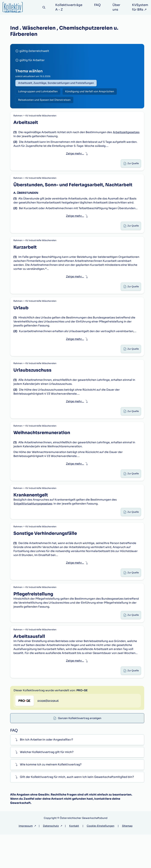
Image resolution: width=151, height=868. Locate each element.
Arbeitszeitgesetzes (28, 139)
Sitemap (127, 859)
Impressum (26, 859)
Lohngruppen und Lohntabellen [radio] (39, 92)
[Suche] (44, 7)
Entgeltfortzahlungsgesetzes (34, 523)
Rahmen (18, 118)
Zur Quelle (132, 167)
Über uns (117, 7)
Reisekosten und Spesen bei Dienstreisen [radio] (45, 101)
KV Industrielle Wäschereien (41, 118)
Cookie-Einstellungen (101, 859)
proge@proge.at (48, 746)
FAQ (98, 5)
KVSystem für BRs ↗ (141, 7)
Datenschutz (51, 859)
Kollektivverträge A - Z (70, 7)
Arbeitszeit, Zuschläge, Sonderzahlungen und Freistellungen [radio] (57, 83)
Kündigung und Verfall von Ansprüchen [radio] (91, 92)
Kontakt (74, 859)
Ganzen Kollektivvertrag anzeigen (80, 719)
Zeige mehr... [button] (75, 157)
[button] (77, 773)
